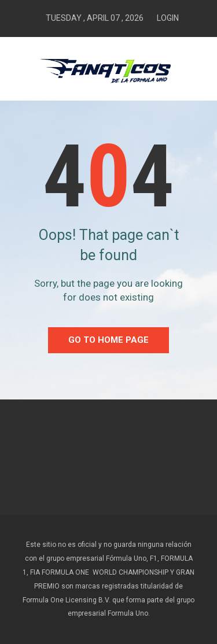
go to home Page (108, 340)
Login (168, 18)
